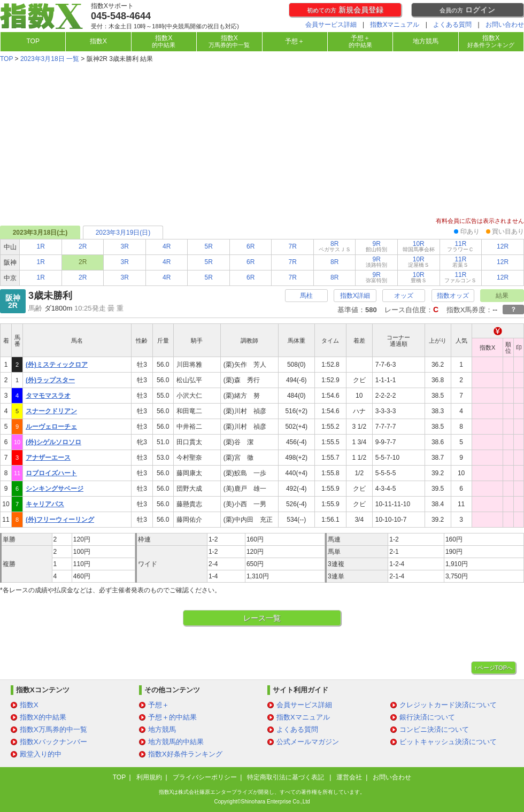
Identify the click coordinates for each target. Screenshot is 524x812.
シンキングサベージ (55, 489)
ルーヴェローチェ (51, 427)
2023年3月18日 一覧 (50, 59)
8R (335, 246)
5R (209, 246)
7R (293, 246)
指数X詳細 (355, 296)
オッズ (404, 296)
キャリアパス (45, 504)
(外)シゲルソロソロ (53, 442)
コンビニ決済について (434, 729)
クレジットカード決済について (448, 705)
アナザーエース (48, 458)
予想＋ (295, 41)
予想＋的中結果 (172, 717)
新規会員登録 (345, 10)
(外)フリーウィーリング (60, 520)
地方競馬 (426, 41)
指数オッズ (453, 296)
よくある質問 (452, 25)
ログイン (467, 10)
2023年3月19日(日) (123, 233)
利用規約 (149, 777)
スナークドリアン (51, 411)
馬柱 (306, 296)
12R (503, 246)
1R (41, 246)
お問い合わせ (505, 25)
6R (251, 246)
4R (167, 246)
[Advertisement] (262, 141)
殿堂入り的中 (41, 754)
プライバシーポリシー (205, 777)
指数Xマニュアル (395, 25)
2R (83, 246)
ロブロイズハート (51, 473)
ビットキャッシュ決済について (448, 742)
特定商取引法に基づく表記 (286, 777)
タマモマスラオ (48, 396)
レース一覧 (262, 618)
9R (376, 246)
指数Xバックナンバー (53, 742)
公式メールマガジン (308, 742)
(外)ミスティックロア (57, 365)
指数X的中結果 (43, 717)
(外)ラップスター (50, 380)
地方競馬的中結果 (176, 742)
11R (460, 246)
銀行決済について (427, 717)
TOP (33, 41)
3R (125, 246)
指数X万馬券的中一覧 (53, 729)
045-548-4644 (121, 16)
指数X (98, 41)
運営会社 (349, 777)
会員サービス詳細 (331, 25)
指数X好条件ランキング (185, 754)
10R (419, 246)
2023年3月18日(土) (40, 233)
